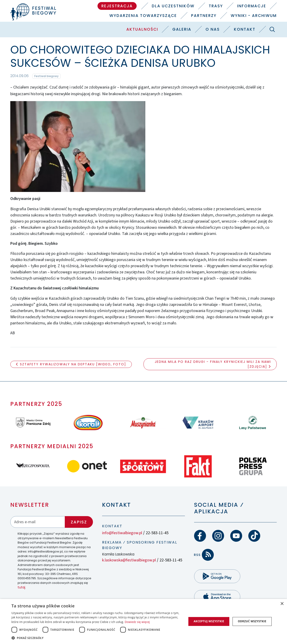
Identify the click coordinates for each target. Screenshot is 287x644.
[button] (97, 638)
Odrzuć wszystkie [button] (252, 621)
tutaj (21, 587)
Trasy (216, 6)
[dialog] (143, 621)
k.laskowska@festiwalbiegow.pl (129, 560)
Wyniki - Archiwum (254, 16)
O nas (213, 29)
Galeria (182, 29)
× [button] (282, 604)
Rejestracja (117, 6)
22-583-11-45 (157, 533)
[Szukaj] (272, 29)
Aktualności (142, 29)
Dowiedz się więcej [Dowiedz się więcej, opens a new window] (137, 622)
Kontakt (245, 29)
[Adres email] (38, 522)
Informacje (252, 6)
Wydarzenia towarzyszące (143, 16)
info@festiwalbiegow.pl (122, 533)
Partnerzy (204, 16)
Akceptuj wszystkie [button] (209, 621)
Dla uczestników (173, 6)
